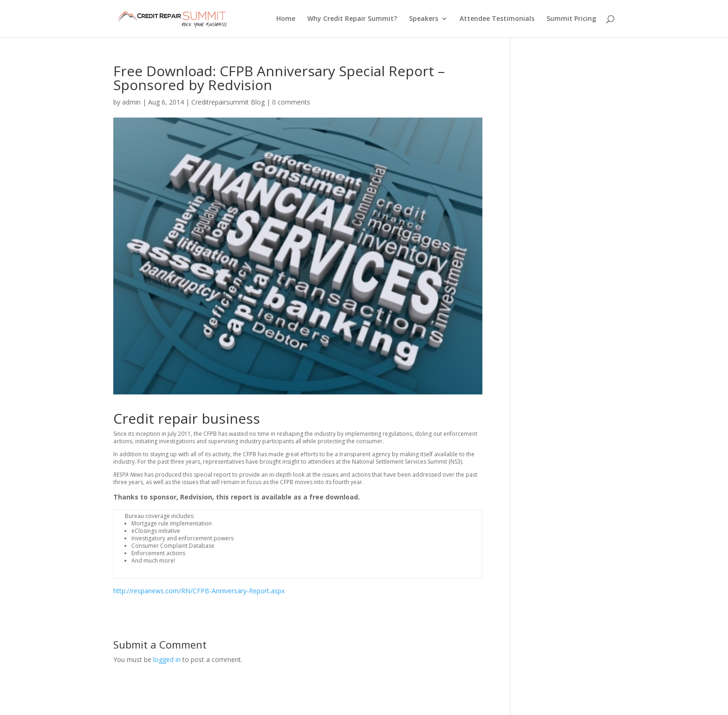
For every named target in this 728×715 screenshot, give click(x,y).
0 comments (291, 102)
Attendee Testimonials (497, 19)
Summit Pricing (571, 19)
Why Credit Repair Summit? (352, 19)
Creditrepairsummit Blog (228, 102)
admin (131, 102)
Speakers (424, 19)
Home (286, 19)
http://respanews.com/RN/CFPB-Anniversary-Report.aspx (199, 591)
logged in (167, 659)
